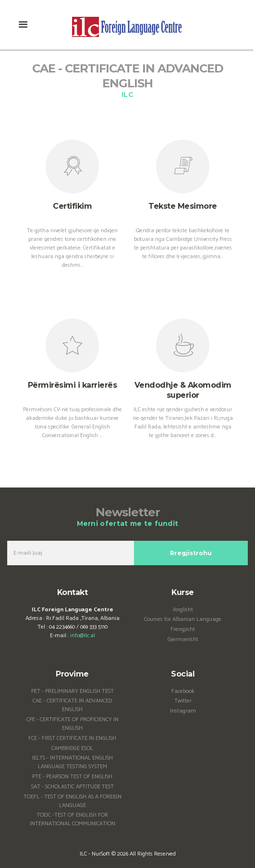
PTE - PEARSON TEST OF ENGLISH (72, 777)
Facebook (183, 691)
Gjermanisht (183, 639)
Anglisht (183, 610)
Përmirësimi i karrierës (73, 385)
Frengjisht (183, 629)
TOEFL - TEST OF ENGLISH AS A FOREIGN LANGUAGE (73, 801)
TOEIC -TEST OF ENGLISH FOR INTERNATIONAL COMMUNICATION (73, 819)
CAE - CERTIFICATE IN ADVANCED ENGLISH (72, 705)
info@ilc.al (83, 636)
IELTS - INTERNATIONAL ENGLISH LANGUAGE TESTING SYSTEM (73, 762)
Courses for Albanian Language (183, 619)
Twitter (183, 701)
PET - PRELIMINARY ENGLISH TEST (73, 691)
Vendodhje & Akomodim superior (183, 390)
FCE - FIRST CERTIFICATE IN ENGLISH (72, 738)
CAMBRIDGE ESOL (72, 748)
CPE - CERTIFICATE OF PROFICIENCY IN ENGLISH (73, 724)
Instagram (183, 711)
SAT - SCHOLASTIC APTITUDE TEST (73, 787)
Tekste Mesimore (183, 206)
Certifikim (72, 206)
